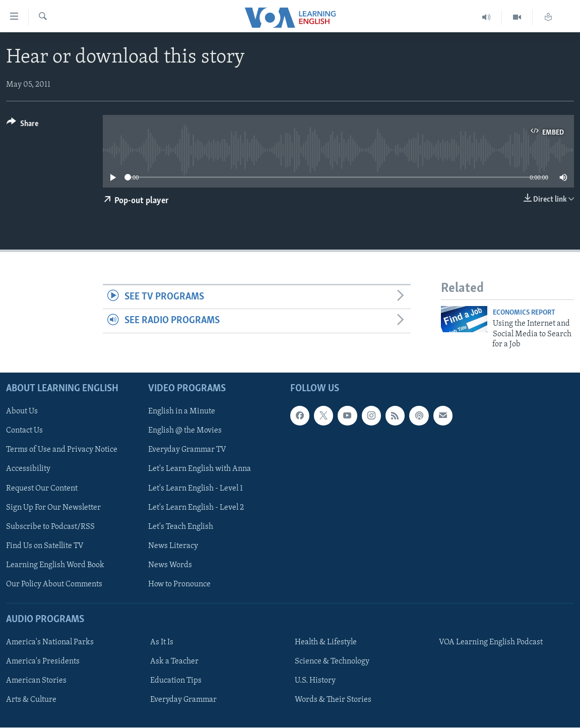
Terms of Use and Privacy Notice (62, 450)
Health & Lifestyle (326, 642)
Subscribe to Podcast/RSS (50, 527)
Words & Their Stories (333, 700)
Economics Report (524, 313)
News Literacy (173, 546)
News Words (170, 565)
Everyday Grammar (183, 700)
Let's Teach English (181, 527)
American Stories (36, 681)
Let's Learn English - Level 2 (196, 508)
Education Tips (176, 681)
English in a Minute (182, 412)
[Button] (22, 125)
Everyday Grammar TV (187, 450)
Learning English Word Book (55, 565)
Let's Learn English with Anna (200, 469)
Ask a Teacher (174, 661)
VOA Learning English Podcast (491, 642)
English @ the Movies (185, 431)
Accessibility (28, 469)
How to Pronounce (179, 584)
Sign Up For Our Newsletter (53, 508)
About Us (22, 412)
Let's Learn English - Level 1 (196, 489)
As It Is (162, 642)
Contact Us (24, 431)
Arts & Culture (31, 700)
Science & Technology (332, 661)
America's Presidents (43, 661)
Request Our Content (42, 489)
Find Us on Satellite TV (45, 546)
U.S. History (315, 681)
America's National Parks (50, 642)
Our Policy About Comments (54, 584)
